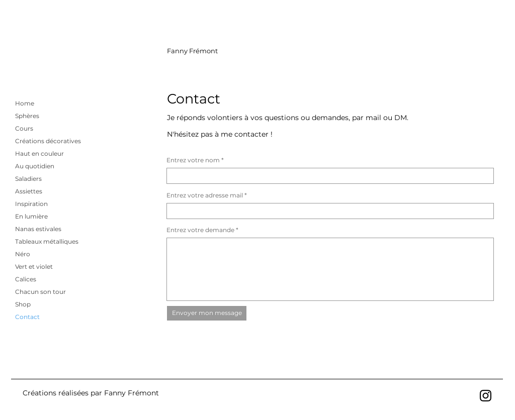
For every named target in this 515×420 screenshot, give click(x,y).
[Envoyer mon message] (207, 313)
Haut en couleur (39, 153)
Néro (23, 254)
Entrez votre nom (193, 160)
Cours (24, 128)
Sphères (27, 116)
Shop (23, 304)
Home (25, 103)
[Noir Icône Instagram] (486, 396)
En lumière (31, 216)
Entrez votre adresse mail (205, 195)
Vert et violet (34, 267)
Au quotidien (35, 166)
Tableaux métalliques (47, 241)
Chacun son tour (40, 292)
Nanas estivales (38, 229)
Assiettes (29, 191)
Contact (27, 317)
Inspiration (31, 204)
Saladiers (28, 179)
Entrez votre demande (200, 230)
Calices (26, 279)
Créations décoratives (48, 141)
